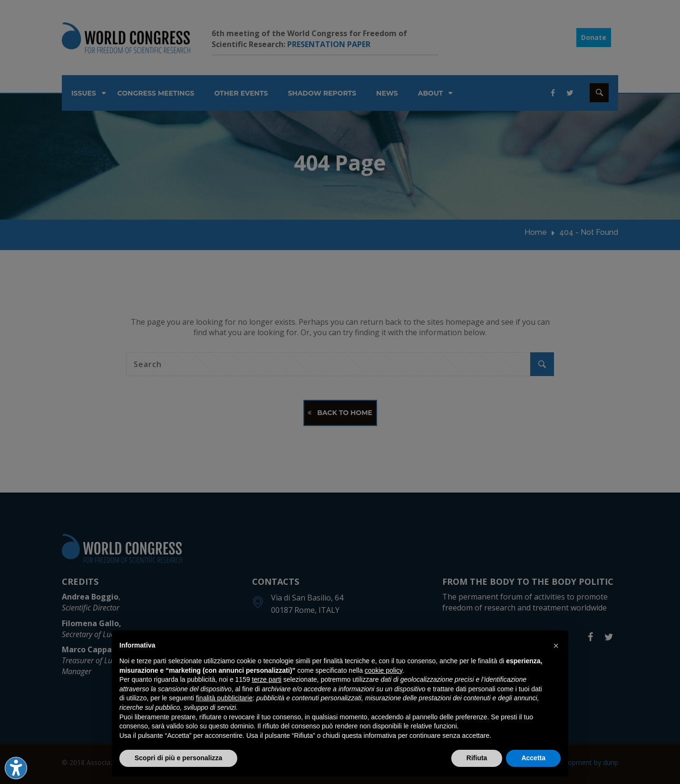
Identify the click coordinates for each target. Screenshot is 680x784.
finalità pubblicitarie (224, 698)
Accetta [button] (533, 758)
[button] (556, 646)
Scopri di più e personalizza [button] (178, 758)
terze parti (267, 679)
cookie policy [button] (384, 670)
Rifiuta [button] (477, 758)
